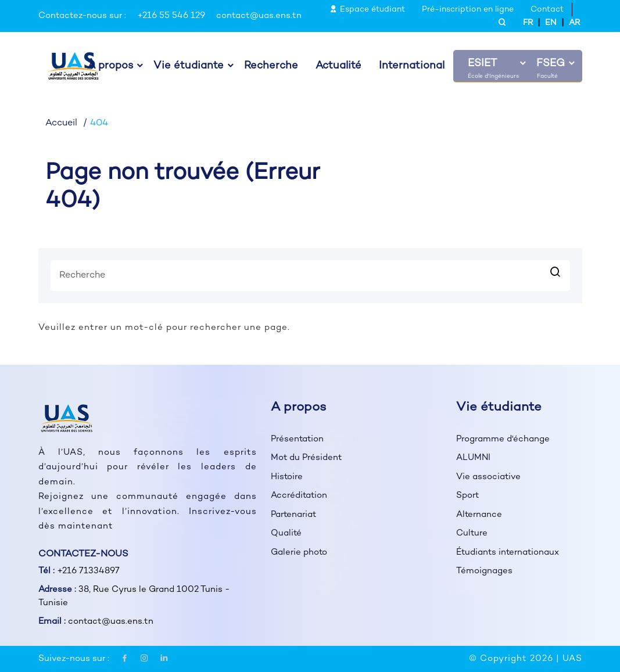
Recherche (271, 66)
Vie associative (489, 477)
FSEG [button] (551, 64)
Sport (468, 495)
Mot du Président (307, 458)
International (412, 66)
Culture (472, 533)
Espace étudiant (367, 10)
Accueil (61, 123)
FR (528, 23)
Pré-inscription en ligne (468, 10)
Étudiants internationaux (509, 552)
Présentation (298, 439)
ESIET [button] (482, 64)
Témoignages (484, 571)
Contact (547, 10)
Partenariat (294, 515)
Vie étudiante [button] (189, 66)
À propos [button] (110, 66)
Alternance (479, 515)
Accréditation (300, 495)
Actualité (338, 66)
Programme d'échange (503, 439)
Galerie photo (299, 552)
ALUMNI (473, 458)
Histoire (287, 477)
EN (551, 23)
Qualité (286, 533)
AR (574, 23)
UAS (572, 659)
